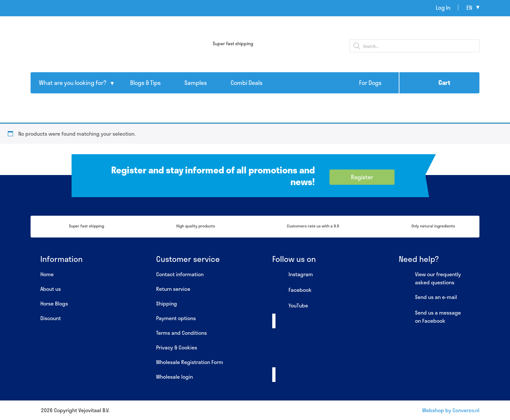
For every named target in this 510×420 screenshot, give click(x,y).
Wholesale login (174, 377)
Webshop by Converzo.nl (451, 410)
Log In (443, 7)
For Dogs (370, 83)
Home (47, 274)
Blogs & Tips (145, 83)
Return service (173, 289)
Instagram (293, 275)
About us (51, 289)
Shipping (167, 303)
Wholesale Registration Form (190, 362)
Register (362, 177)
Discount (51, 318)
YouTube (290, 306)
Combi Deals (247, 83)
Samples (196, 83)
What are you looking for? (73, 83)
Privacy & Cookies (177, 347)
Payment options (176, 318)
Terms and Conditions (181, 333)
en (469, 7)
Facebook (292, 290)
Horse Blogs (54, 303)
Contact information (180, 274)
